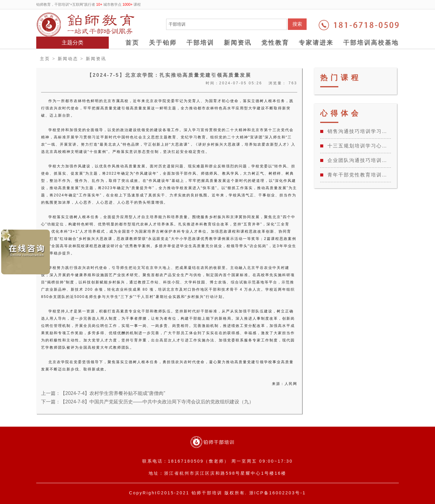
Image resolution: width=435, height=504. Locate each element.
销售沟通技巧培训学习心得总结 (359, 131)
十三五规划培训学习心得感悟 (359, 146)
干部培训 (200, 43)
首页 (132, 43)
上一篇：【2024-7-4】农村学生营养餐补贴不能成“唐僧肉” (103, 393)
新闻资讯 (238, 43)
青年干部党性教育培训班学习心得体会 (359, 175)
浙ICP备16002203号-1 (278, 493)
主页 (45, 59)
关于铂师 (163, 43)
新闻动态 (68, 59)
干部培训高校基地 (371, 43)
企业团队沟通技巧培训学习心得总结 (359, 160)
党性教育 (275, 43)
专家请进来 (316, 43)
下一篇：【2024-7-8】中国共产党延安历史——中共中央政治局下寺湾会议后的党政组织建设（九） (147, 402)
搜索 (297, 24)
